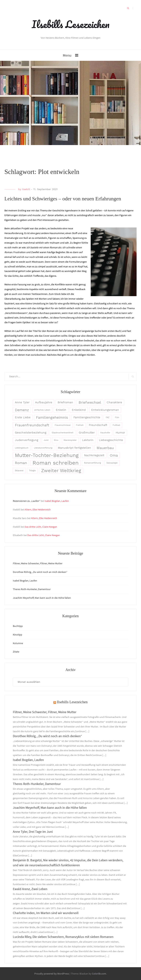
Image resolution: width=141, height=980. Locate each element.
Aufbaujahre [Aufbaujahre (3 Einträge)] (44, 402)
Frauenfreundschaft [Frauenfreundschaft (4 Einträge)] (32, 425)
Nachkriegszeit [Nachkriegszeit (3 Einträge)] (94, 455)
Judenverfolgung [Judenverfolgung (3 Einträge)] (27, 440)
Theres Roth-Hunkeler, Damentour (32, 589)
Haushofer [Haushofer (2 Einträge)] (105, 433)
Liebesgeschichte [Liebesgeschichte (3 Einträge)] (111, 440)
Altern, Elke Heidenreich (38, 510)
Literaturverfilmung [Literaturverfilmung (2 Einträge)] (43, 448)
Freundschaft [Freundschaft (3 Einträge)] (98, 425)
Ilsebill (26, 189)
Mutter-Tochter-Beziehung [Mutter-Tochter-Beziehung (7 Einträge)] (47, 455)
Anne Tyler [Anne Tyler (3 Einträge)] (22, 402)
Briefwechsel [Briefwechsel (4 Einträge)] (90, 402)
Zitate (16, 652)
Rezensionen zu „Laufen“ (27, 501)
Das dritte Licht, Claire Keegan (41, 527)
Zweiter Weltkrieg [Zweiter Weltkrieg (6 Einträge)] (61, 470)
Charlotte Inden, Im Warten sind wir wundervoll (46, 913)
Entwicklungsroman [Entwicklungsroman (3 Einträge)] (105, 410)
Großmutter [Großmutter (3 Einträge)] (87, 433)
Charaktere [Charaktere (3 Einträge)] (114, 402)
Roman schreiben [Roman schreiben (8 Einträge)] (56, 463)
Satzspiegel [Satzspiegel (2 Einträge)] (112, 463)
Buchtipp (18, 626)
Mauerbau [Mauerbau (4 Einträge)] (105, 448)
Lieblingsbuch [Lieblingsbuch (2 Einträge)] (22, 448)
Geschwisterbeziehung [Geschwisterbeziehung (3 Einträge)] (31, 433)
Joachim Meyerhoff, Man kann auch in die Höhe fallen (42, 598)
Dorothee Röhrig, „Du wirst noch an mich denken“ (40, 572)
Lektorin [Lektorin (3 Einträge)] (88, 440)
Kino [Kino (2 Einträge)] (56, 440)
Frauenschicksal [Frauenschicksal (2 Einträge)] (63, 425)
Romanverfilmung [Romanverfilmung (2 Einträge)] (93, 463)
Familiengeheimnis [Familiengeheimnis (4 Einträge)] (52, 417)
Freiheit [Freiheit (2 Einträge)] (80, 425)
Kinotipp (18, 635)
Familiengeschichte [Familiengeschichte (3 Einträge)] (87, 417)
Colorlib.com (99, 974)
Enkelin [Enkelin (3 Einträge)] (61, 410)
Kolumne (18, 643)
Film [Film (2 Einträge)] (117, 417)
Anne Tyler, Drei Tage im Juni (33, 832)
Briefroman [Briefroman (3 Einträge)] (65, 402)
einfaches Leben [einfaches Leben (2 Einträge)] (42, 410)
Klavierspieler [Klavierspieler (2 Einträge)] (70, 440)
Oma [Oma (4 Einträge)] (114, 455)
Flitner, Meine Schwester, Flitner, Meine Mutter (38, 563)
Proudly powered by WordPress (52, 974)
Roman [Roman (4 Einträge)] (21, 463)
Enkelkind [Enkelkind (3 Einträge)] (79, 410)
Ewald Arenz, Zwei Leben (30, 889)
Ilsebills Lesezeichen (71, 24)
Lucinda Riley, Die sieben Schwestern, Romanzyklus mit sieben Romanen (63, 937)
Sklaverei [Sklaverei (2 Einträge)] (19, 471)
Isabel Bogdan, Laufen (57, 501)
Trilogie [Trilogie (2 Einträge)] (32, 471)
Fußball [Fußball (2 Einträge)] (116, 425)
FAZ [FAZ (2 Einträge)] (108, 417)
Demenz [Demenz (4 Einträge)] (22, 410)
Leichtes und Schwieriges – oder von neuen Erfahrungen (63, 199)
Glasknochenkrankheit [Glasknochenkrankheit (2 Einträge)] (63, 433)
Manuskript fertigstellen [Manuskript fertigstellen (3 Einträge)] (74, 448)
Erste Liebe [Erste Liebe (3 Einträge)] (23, 417)
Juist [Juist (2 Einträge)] (46, 440)
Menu (67, 55)
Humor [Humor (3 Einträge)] (120, 433)
